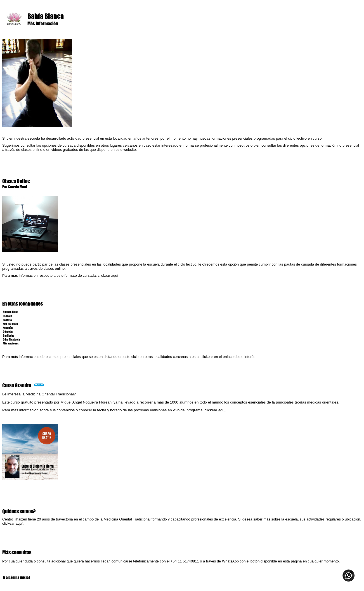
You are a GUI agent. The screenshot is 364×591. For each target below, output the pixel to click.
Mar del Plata (10, 323)
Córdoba (8, 331)
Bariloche (9, 335)
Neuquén (7, 327)
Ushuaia (7, 316)
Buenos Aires (10, 311)
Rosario (7, 320)
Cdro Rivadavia (11, 339)
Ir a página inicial (16, 577)
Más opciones (10, 343)
